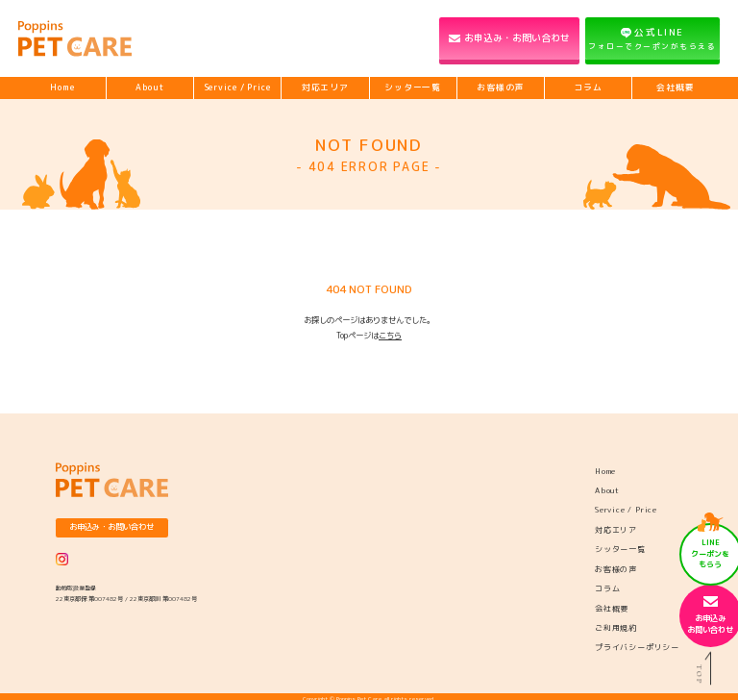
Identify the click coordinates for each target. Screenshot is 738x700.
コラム (588, 87)
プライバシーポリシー (637, 647)
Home (62, 87)
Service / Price (238, 87)
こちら (390, 336)
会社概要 (676, 87)
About (149, 87)
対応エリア (325, 87)
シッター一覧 (413, 87)
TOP (707, 668)
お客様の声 (500, 87)
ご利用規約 (616, 628)
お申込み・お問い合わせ (517, 37)
